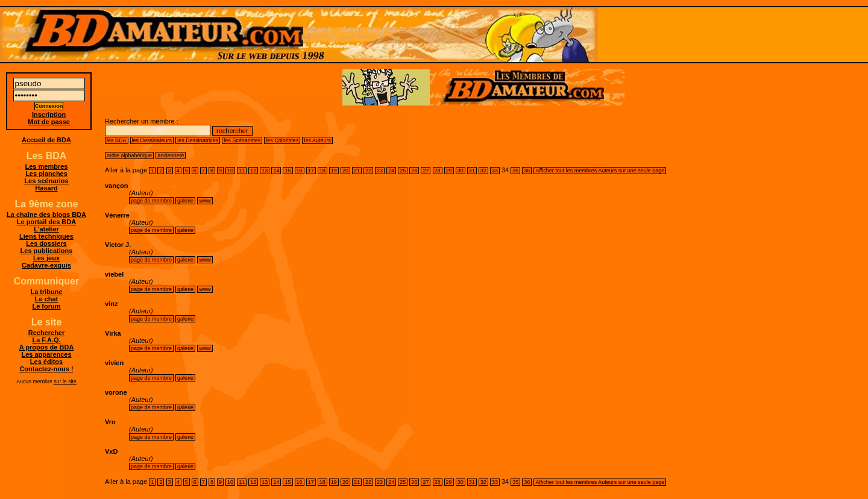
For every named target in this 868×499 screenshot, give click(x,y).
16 (300, 171)
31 (472, 171)
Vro (110, 422)
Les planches (46, 174)
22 (368, 171)
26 (414, 171)
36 (527, 171)
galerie (185, 201)
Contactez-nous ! (46, 369)
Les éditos (46, 362)
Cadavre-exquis (46, 265)
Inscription (49, 115)
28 (438, 171)
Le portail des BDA (46, 222)
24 (391, 171)
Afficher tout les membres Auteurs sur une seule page (600, 171)
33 (495, 171)
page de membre (151, 201)
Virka (113, 333)
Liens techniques (46, 236)
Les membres (47, 166)
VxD (111, 451)
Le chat (47, 299)
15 (288, 171)
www (205, 201)
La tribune (46, 292)
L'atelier (46, 229)
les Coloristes (282, 140)
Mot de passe (49, 122)
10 (230, 171)
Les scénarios (46, 181)
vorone (116, 392)
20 (345, 171)
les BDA (117, 140)
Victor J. (118, 245)
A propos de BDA (47, 347)
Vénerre (117, 215)
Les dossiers (46, 243)
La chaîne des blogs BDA (46, 215)
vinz (111, 304)
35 (515, 171)
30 (461, 171)
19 (334, 171)
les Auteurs (317, 140)
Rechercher (47, 333)
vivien (114, 363)
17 (311, 171)
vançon (117, 186)
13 (265, 171)
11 (242, 171)
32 (483, 171)
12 (253, 171)
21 (357, 171)
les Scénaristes (242, 140)
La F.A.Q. (46, 340)
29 (449, 171)
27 (426, 171)
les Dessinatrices (198, 140)
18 (322, 171)
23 (380, 171)
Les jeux (46, 258)
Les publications (47, 251)
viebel (114, 274)
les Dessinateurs (152, 140)
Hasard (46, 188)
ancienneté (171, 155)
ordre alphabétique (129, 155)
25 (403, 171)
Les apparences (46, 354)
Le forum (46, 306)
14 (276, 171)
